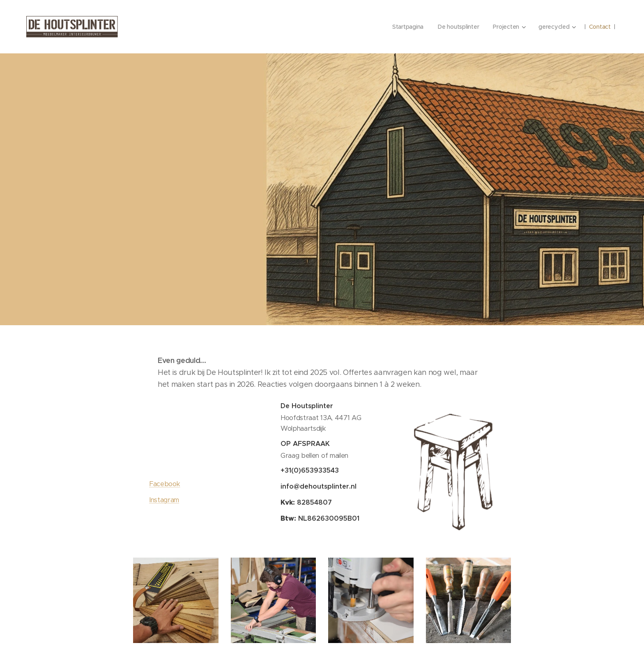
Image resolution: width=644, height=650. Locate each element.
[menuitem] (404, 27)
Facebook (164, 484)
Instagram (164, 500)
